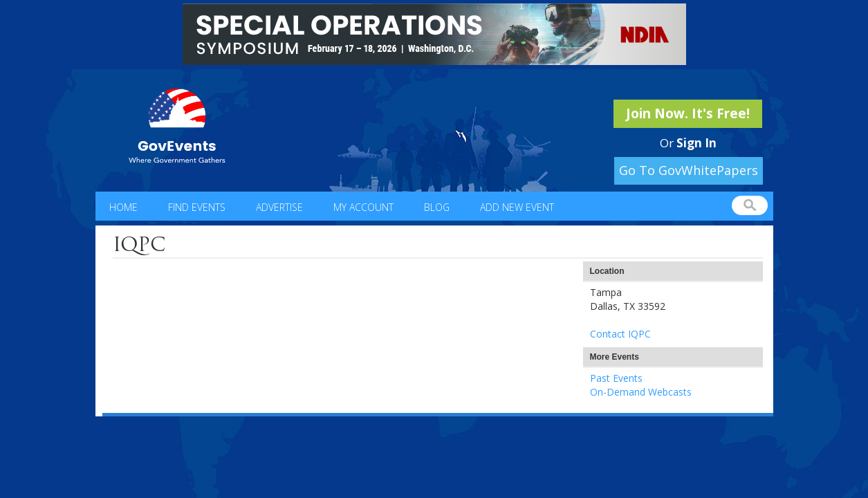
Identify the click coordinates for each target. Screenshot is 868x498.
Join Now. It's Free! (688, 113)
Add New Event (517, 207)
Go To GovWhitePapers (689, 170)
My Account (363, 207)
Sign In (696, 143)
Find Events (197, 207)
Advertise (279, 207)
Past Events (616, 378)
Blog (437, 207)
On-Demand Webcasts (641, 392)
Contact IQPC (620, 334)
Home (123, 207)
